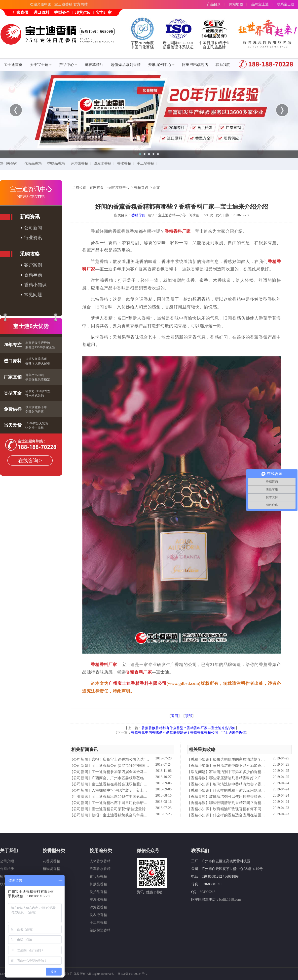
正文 (156, 187)
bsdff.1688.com (230, 900)
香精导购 (33, 275)
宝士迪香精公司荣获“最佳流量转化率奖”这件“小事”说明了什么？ (145, 809)
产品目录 (214, 4)
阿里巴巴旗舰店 (195, 65)
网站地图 (236, 4)
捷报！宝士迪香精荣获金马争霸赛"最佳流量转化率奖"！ (138, 815)
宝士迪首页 (13, 65)
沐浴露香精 (79, 163)
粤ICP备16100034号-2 (133, 974)
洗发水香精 (103, 163)
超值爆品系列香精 (126, 65)
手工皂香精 (146, 163)
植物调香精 (51, 869)
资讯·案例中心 (161, 65)
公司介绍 (7, 861)
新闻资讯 (30, 217)
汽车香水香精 (100, 869)
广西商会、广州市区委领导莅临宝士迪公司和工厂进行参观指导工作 (148, 778)
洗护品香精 (98, 892)
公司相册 (7, 869)
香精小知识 (35, 285)
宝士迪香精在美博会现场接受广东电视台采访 (129, 784)
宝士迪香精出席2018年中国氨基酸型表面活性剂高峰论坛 (138, 797)
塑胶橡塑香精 (100, 930)
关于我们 (9, 851)
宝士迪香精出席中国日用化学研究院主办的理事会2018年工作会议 (146, 803)
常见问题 (33, 295)
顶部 (188, 716)
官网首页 (97, 187)
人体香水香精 (100, 861)
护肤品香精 (56, 163)
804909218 (207, 892)
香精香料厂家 (178, 231)
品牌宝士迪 (260, 4)
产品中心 (68, 65)
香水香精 (124, 163)
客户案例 (33, 265)
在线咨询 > (30, 461)
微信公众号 (148, 851)
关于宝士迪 (41, 65)
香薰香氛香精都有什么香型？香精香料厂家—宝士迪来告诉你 (188, 728)
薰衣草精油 (94, 65)
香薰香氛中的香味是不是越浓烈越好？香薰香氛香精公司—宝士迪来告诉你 (188, 733)
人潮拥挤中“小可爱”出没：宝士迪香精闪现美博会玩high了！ (141, 790)
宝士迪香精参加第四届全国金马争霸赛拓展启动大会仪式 (138, 772)
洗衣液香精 (98, 915)
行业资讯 (33, 238)
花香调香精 (51, 861)
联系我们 (223, 65)
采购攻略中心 (119, 187)
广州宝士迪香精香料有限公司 (138, 683)
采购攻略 (30, 254)
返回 (175, 716)
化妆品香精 (33, 163)
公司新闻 (33, 228)
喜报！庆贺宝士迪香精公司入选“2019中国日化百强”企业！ (140, 759)
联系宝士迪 (286, 4)
